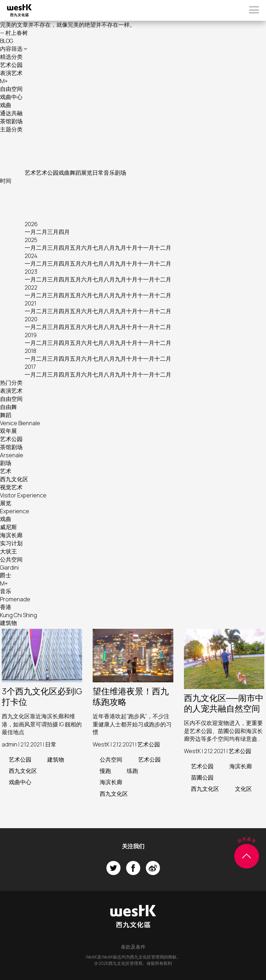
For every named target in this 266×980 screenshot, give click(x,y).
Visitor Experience (23, 495)
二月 (42, 232)
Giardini (9, 567)
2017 (30, 367)
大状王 (8, 551)
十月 (132, 248)
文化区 (243, 789)
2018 (30, 351)
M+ (4, 81)
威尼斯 (8, 527)
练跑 (132, 771)
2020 (31, 319)
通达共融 (11, 113)
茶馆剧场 (11, 121)
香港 (6, 607)
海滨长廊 (11, 535)
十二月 (163, 248)
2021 (30, 303)
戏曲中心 (11, 97)
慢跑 (105, 771)
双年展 (8, 431)
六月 (87, 248)
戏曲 (6, 105)
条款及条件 (133, 947)
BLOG (7, 41)
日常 (98, 173)
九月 (120, 248)
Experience (15, 511)
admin (10, 744)
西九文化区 (14, 479)
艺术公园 (11, 65)
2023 (31, 272)
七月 (98, 248)
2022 (31, 287)
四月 (64, 232)
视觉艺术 (11, 487)
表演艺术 (11, 73)
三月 (53, 232)
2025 (31, 240)
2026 (31, 224)
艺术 (30, 173)
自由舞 (8, 407)
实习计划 (11, 543)
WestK (101, 744)
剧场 (120, 173)
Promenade (15, 599)
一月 (30, 232)
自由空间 (11, 89)
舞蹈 (75, 173)
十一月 (146, 248)
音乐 (109, 173)
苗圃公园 (202, 777)
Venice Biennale (20, 423)
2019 (31, 335)
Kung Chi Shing (18, 615)
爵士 (6, 575)
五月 (75, 248)
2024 (31, 256)
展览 (87, 173)
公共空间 (11, 559)
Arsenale (12, 455)
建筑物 (8, 623)
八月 (109, 248)
